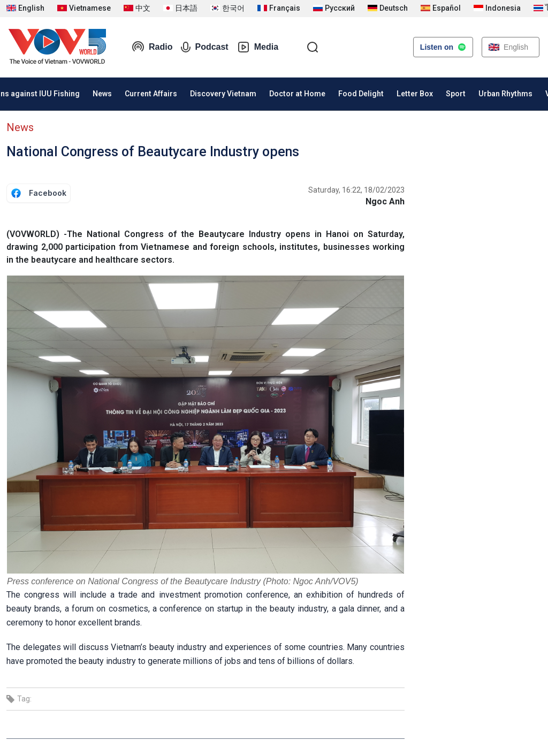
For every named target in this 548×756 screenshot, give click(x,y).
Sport (456, 94)
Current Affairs (151, 94)
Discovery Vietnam (223, 94)
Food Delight (361, 94)
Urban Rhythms (505, 94)
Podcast (204, 47)
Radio (152, 47)
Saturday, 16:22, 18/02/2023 (356, 190)
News (102, 94)
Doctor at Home (297, 94)
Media (258, 47)
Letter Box (415, 94)
